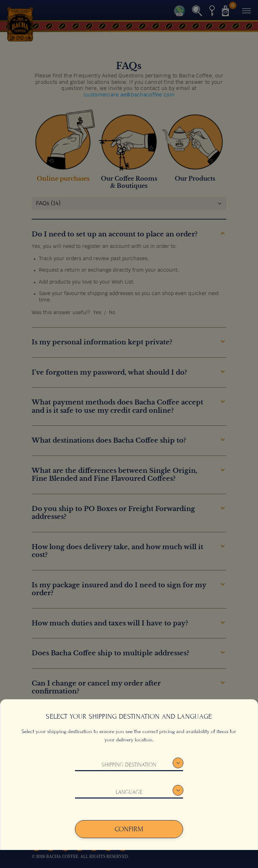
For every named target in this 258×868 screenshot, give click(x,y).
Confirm (129, 829)
